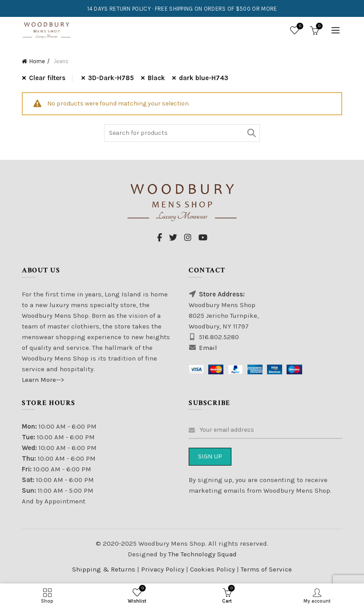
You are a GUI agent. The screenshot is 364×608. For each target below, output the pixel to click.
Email (208, 348)
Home (37, 61)
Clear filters (47, 78)
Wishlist (299, 26)
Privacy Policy (164, 569)
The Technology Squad (202, 554)
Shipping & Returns (104, 569)
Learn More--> (43, 380)
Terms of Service (266, 569)
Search (251, 133)
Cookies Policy (213, 569)
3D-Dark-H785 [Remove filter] (111, 78)
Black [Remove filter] (156, 78)
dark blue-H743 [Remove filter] (204, 78)
